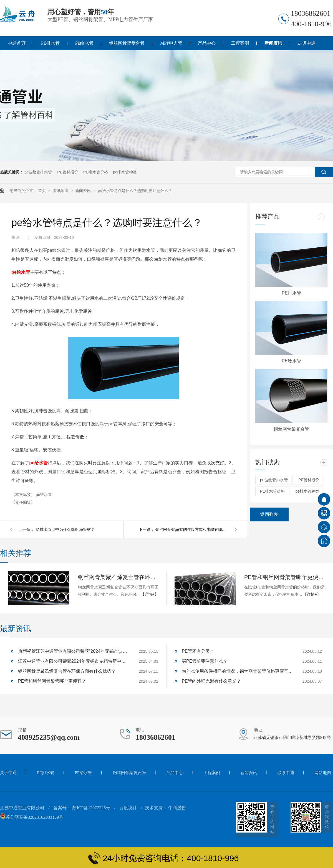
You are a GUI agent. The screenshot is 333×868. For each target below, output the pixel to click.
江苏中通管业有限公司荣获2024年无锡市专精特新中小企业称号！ (74, 661)
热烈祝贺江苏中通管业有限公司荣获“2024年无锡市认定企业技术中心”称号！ (74, 651)
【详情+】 (150, 594)
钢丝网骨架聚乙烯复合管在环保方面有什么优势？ (118, 577)
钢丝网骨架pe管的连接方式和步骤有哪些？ (191, 529)
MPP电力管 (171, 43)
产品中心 (207, 43)
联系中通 (286, 773)
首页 (42, 191)
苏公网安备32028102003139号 (32, 817)
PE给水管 (84, 43)
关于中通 (8, 773)
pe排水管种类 (125, 172)
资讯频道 (61, 191)
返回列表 (269, 514)
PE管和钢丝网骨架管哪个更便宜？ (284, 577)
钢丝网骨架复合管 (127, 43)
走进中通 (307, 43)
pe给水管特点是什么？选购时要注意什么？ (135, 191)
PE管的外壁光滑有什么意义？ (211, 681)
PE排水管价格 (96, 172)
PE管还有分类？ (198, 651)
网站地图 (323, 773)
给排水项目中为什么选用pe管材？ (65, 529)
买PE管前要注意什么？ (205, 661)
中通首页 (17, 43)
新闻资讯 (273, 43)
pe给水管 (21, 272)
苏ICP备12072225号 (91, 808)
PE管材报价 (68, 172)
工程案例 (240, 43)
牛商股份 (177, 808)
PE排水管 (50, 43)
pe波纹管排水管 (38, 172)
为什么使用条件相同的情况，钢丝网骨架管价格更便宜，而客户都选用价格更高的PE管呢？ (237, 671)
